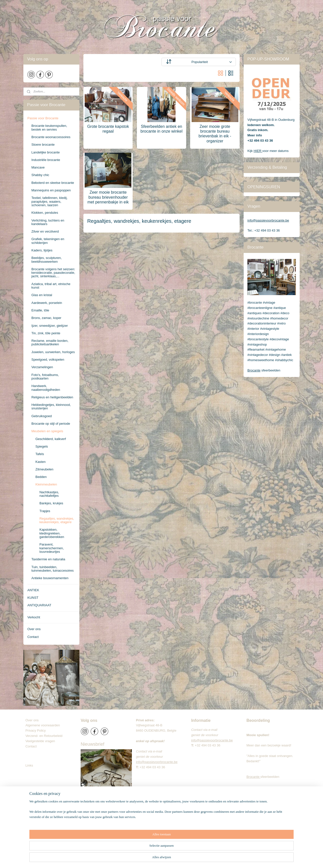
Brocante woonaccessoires (51, 137)
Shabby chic (40, 175)
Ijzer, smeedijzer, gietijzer (50, 326)
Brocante (254, 370)
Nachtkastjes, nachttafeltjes (49, 494)
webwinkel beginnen (183, 859)
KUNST (33, 598)
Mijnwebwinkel (222, 859)
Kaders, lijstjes (42, 250)
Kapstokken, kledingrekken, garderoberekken (52, 533)
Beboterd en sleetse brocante (53, 183)
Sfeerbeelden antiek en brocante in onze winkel (161, 129)
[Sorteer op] (199, 62)
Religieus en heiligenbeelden (52, 397)
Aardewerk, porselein (47, 303)
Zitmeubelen (44, 469)
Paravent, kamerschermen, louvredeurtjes (52, 548)
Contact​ (33, 746)
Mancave (38, 167)
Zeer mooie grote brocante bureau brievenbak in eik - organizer (215, 134)
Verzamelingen (42, 367)
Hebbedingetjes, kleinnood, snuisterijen (51, 406)
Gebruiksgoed (42, 416)
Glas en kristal (42, 295)
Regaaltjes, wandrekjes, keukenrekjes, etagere (57, 520)
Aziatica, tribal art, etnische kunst (51, 286)
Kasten (40, 462)
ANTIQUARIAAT (39, 605)
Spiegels (42, 446)
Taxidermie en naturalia (48, 559)
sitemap (157, 859)
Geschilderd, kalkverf (51, 439)
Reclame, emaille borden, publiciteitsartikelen (50, 342)
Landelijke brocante (46, 152)
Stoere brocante (43, 145)
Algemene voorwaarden (43, 725)
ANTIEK (33, 590)
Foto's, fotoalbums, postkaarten (45, 377)
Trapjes (45, 511)
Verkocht (34, 617)
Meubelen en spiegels (47, 431)
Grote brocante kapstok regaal (108, 129)
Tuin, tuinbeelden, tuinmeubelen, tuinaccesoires (52, 569)
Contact (33, 637)
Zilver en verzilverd (45, 231)
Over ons (34, 629)
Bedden (41, 477)
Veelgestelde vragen (40, 741)
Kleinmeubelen (46, 484)
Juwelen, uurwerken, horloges (53, 352)
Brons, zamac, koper (46, 318)
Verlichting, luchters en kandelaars (48, 222)
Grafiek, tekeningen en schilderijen (48, 241)
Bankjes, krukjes (51, 503)
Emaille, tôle (40, 310)
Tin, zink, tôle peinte (46, 333)
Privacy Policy (36, 730)
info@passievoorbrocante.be (268, 220)
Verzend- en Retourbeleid (44, 736)
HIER (258, 151)
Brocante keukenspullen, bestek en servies (49, 127)
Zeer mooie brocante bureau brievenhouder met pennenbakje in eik (108, 197)
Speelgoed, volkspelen (48, 360)
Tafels (40, 454)
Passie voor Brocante (43, 118)
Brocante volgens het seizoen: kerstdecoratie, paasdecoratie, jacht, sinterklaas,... (53, 273)
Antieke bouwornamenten (50, 578)
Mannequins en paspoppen (51, 190)
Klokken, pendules (45, 213)
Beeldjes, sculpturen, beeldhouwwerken (47, 260)
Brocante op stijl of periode (51, 424)
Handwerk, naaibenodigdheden (46, 388)
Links (29, 765)
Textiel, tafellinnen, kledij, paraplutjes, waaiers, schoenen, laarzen (49, 201)
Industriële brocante (46, 160)
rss (166, 859)
